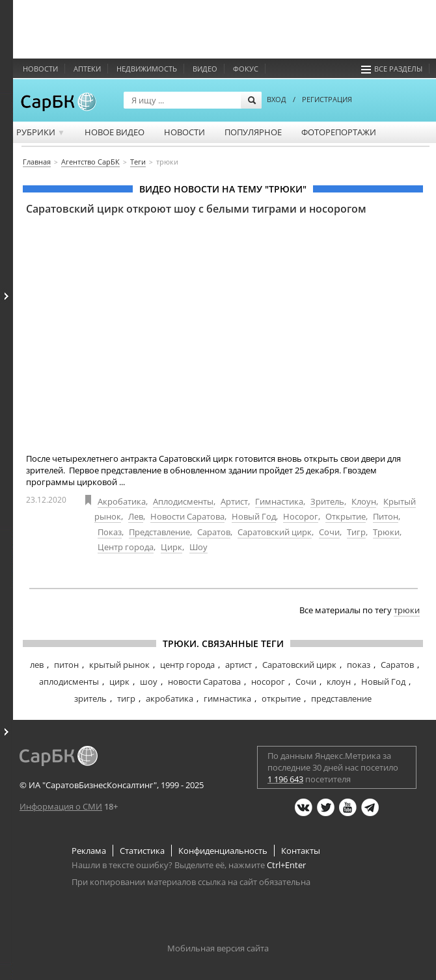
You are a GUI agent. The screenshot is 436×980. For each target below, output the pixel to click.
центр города (187, 665)
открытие (281, 698)
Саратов (214, 532)
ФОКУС (246, 69)
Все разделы (392, 69)
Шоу (198, 547)
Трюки (386, 532)
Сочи (329, 532)
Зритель (327, 501)
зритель (90, 698)
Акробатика (122, 501)
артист (238, 665)
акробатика (170, 698)
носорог (268, 682)
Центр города (126, 547)
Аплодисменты (183, 501)
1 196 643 (285, 779)
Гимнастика (279, 501)
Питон (386, 516)
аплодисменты (69, 682)
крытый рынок (119, 665)
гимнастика (227, 698)
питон (66, 665)
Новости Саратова (187, 516)
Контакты (301, 851)
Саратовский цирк (275, 532)
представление (341, 698)
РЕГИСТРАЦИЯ (327, 99)
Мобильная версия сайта (218, 948)
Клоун (364, 501)
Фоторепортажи (339, 132)
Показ (110, 532)
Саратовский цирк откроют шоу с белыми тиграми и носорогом (196, 209)
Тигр (356, 532)
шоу (149, 682)
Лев (136, 516)
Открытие (346, 516)
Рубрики (41, 132)
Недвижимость (147, 69)
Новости (40, 69)
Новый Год (254, 516)
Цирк (171, 547)
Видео (205, 69)
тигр (126, 698)
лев (37, 665)
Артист (234, 501)
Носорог (301, 516)
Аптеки (87, 69)
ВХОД (277, 99)
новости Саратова (204, 682)
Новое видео (115, 132)
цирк (119, 682)
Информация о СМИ (61, 806)
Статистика (142, 851)
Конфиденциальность (223, 851)
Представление (159, 532)
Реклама (89, 851)
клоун (339, 682)
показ (359, 665)
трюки (407, 610)
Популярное (253, 132)
